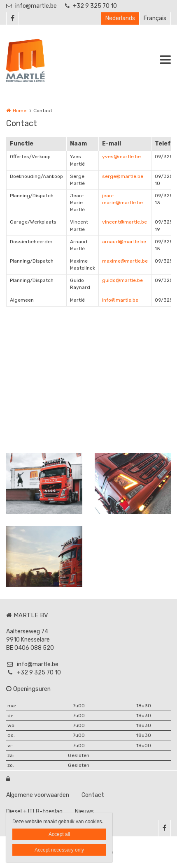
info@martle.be (31, 6)
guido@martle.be (122, 280)
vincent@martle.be (125, 222)
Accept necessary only (59, 850)
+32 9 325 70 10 (91, 6)
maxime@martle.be (125, 261)
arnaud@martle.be (124, 242)
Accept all (59, 834)
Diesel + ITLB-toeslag (34, 811)
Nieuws (84, 811)
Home (20, 111)
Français (155, 18)
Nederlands (120, 18)
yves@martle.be (121, 157)
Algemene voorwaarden (38, 795)
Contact (93, 795)
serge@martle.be (123, 176)
